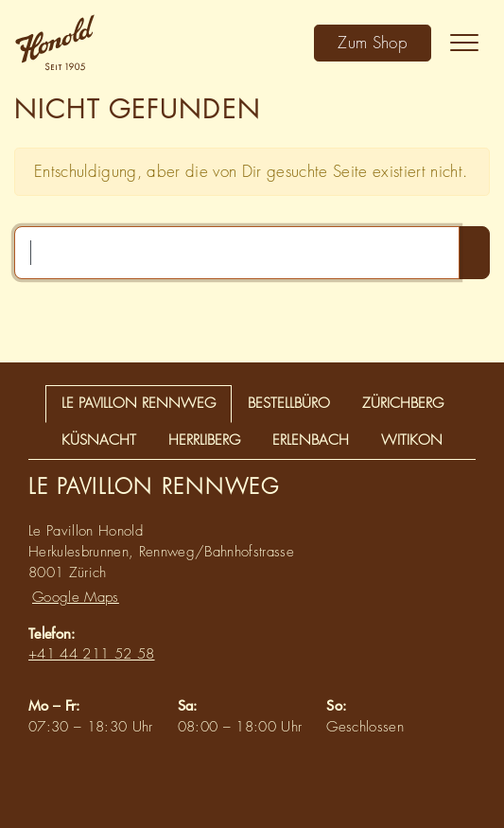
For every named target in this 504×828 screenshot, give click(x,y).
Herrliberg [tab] (204, 440)
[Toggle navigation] (464, 43)
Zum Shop (373, 42)
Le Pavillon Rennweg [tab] (139, 403)
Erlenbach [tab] (311, 440)
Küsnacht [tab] (99, 440)
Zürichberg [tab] (403, 403)
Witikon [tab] (412, 440)
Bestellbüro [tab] (289, 403)
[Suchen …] (237, 253)
